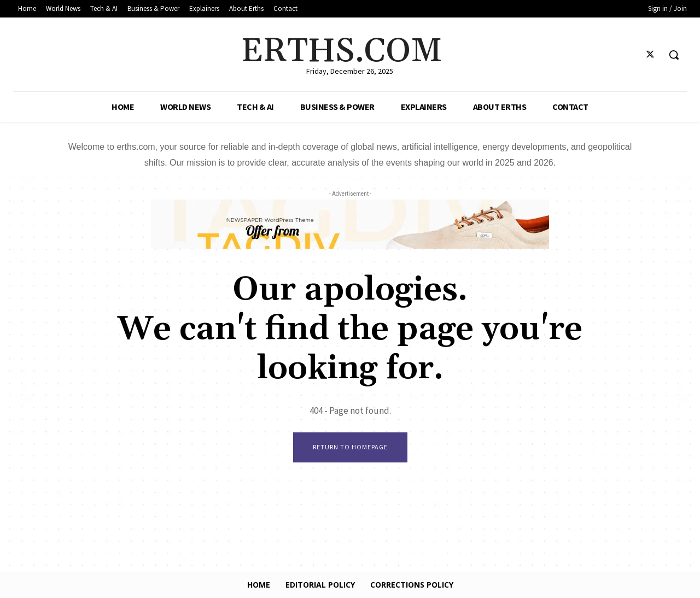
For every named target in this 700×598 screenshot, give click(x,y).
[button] (674, 55)
